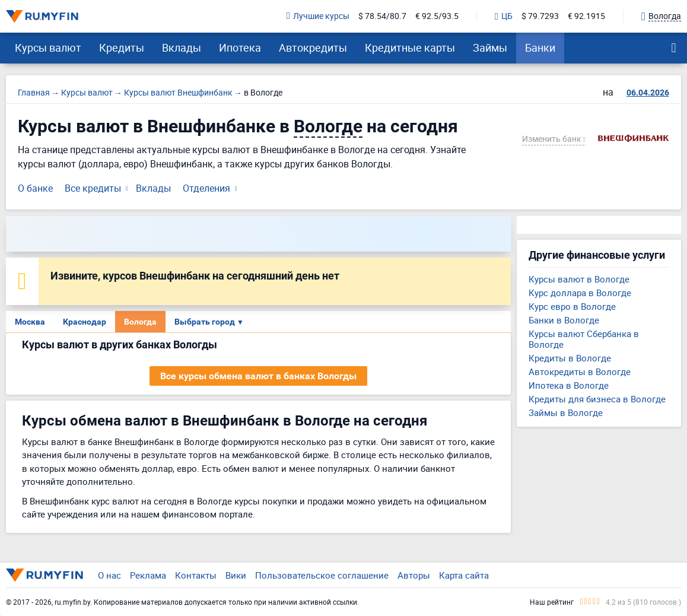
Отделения (206, 188)
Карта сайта (464, 575)
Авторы (414, 575)
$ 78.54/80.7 (382, 16)
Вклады (182, 47)
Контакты (196, 575)
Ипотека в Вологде (569, 385)
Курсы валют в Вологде (579, 279)
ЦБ (504, 17)
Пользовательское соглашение (322, 575)
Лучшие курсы (318, 16)
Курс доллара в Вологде (580, 293)
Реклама (148, 575)
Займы (490, 47)
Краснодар (85, 322)
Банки (540, 47)
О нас (109, 575)
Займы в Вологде (566, 412)
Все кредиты (93, 188)
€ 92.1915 (586, 16)
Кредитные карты (410, 47)
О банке (35, 188)
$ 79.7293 (540, 16)
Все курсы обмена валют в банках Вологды (258, 376)
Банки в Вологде (564, 320)
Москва (30, 322)
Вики (236, 575)
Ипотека (240, 47)
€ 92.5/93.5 (437, 16)
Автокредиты (313, 47)
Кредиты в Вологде (570, 358)
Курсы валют (48, 47)
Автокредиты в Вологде (580, 371)
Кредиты (122, 47)
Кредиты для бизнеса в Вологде (597, 399)
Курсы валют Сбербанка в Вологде (584, 339)
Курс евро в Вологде (572, 306)
